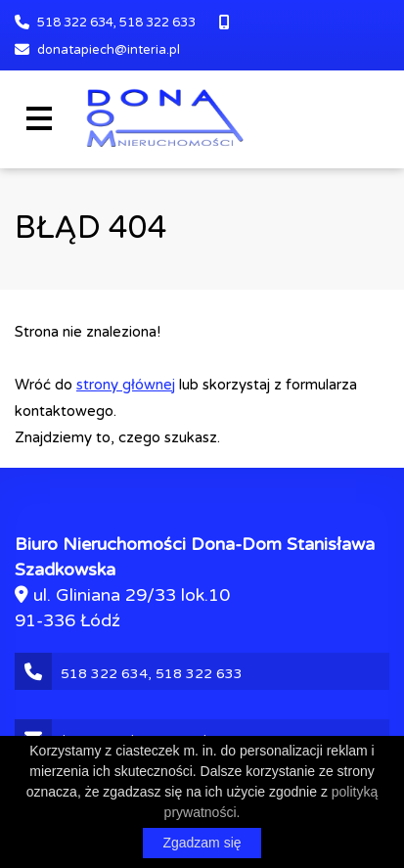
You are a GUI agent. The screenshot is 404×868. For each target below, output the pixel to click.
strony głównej (126, 385)
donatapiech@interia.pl (109, 50)
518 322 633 (157, 23)
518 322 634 (75, 23)
